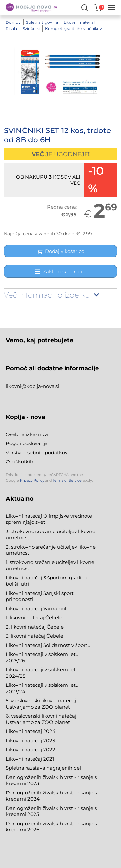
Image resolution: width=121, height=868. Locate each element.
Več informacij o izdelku (52, 295)
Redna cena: (62, 207)
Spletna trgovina (42, 22)
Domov (13, 22)
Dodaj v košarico (60, 251)
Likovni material (79, 22)
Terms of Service (67, 480)
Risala (11, 28)
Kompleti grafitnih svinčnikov (74, 28)
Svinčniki (31, 28)
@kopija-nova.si (40, 386)
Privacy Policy (32, 480)
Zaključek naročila (60, 271)
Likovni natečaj (25, 759)
